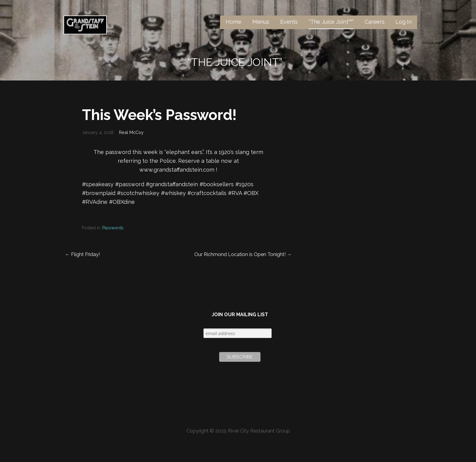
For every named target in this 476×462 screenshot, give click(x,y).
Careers (375, 22)
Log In (404, 22)
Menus (261, 22)
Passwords (113, 228)
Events (289, 22)
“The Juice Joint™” (331, 22)
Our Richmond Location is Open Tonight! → (243, 254)
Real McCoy (131, 132)
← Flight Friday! (82, 254)
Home (233, 22)
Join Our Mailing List (240, 315)
